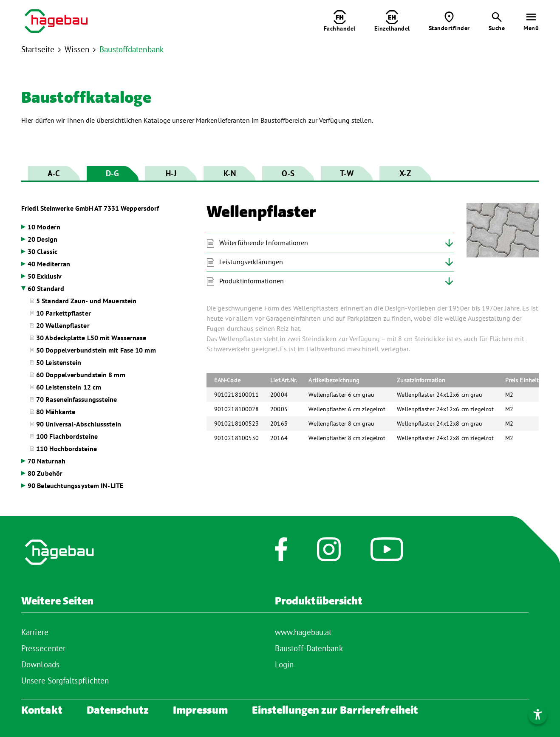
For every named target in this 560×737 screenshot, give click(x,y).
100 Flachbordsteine (67, 436)
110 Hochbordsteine (66, 449)
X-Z (405, 173)
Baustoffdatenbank (132, 49)
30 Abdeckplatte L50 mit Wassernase (91, 338)
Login (284, 664)
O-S (288, 173)
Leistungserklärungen (251, 262)
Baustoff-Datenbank (309, 648)
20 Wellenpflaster (63, 325)
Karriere (35, 632)
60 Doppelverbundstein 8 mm (81, 375)
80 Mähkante (56, 412)
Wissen (77, 49)
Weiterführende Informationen (264, 243)
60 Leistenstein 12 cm (69, 387)
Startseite (38, 49)
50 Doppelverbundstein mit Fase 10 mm (96, 350)
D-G (112, 173)
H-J (171, 173)
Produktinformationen (252, 281)
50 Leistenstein (59, 362)
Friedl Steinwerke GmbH (90, 208)
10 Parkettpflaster (64, 313)
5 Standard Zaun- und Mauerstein (86, 301)
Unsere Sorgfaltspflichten (65, 681)
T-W (347, 173)
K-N (230, 173)
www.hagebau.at (303, 632)
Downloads (40, 664)
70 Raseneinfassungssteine (77, 399)
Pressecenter (43, 648)
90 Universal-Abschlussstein (79, 424)
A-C (54, 173)
